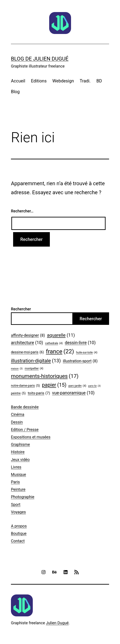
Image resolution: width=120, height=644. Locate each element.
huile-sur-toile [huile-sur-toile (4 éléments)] (87, 352)
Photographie (23, 497)
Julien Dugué (57, 623)
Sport (16, 504)
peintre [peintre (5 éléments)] (18, 394)
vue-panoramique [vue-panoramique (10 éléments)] (73, 393)
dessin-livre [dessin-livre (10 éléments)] (80, 343)
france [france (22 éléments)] (60, 351)
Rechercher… (22, 211)
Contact (18, 541)
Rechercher (21, 309)
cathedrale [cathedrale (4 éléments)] (54, 343)
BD (99, 81)
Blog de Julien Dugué (40, 59)
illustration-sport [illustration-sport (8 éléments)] (80, 361)
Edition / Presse (25, 430)
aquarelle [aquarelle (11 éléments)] (61, 335)
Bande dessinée (25, 407)
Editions (39, 81)
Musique (18, 474)
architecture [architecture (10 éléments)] (27, 343)
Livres (16, 467)
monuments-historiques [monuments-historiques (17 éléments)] (45, 376)
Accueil (18, 81)
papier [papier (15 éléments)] (54, 385)
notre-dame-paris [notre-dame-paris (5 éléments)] (25, 386)
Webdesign (63, 81)
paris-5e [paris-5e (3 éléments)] (94, 386)
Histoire (18, 452)
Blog (15, 92)
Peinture (18, 489)
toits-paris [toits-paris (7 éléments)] (39, 393)
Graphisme (20, 444)
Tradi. (85, 81)
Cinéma (18, 414)
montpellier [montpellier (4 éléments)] (34, 368)
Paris (15, 482)
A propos (19, 526)
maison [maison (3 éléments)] (17, 369)
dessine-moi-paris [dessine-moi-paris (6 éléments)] (27, 352)
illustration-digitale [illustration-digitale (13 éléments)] (36, 361)
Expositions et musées (31, 437)
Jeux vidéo (20, 460)
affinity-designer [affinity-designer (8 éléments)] (28, 335)
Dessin (17, 422)
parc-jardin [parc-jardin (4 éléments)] (77, 386)
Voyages (18, 512)
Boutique (19, 533)
